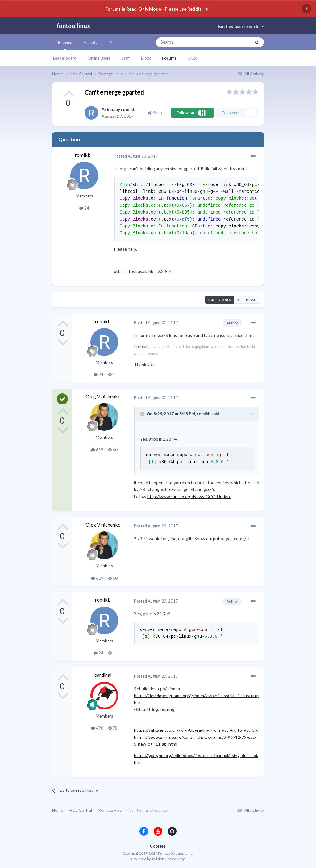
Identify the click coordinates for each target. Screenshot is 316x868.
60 (113, 450)
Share (156, 113)
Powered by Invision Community (158, 859)
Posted (136, 156)
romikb (128, 109)
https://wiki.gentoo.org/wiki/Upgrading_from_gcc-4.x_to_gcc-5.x (196, 730)
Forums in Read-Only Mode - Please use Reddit (153, 9)
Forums (169, 58)
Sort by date (247, 300)
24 (84, 208)
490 (97, 728)
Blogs (146, 58)
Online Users (99, 58)
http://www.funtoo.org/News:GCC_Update (189, 496)
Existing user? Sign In (241, 26)
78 (113, 728)
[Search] (191, 42)
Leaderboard (65, 58)
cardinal (103, 675)
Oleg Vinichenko (103, 396)
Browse (65, 45)
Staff (126, 58)
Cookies (158, 846)
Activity (91, 42)
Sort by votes (219, 300)
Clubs (193, 58)
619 (97, 450)
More (114, 42)
